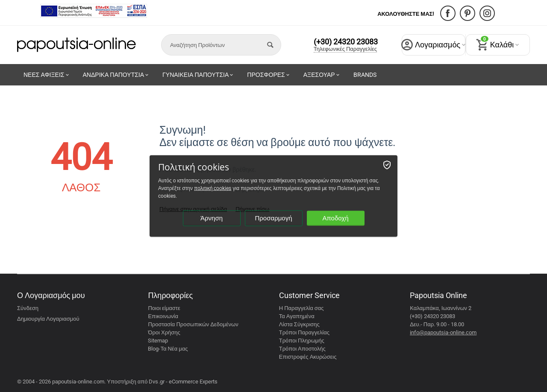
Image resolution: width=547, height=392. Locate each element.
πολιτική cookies (213, 188)
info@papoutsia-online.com (443, 332)
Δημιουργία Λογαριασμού (48, 319)
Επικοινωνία (163, 316)
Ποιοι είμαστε (164, 308)
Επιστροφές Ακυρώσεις (308, 357)
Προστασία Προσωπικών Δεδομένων (193, 324)
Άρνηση (212, 218)
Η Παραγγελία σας (301, 308)
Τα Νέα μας (174, 349)
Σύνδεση (28, 308)
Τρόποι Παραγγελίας (304, 332)
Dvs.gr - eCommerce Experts (183, 382)
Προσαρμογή (273, 218)
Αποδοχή (335, 218)
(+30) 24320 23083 (346, 42)
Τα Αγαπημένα (297, 316)
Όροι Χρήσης (164, 332)
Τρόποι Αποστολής (302, 349)
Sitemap (158, 341)
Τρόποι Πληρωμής (302, 341)
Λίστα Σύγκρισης (299, 324)
